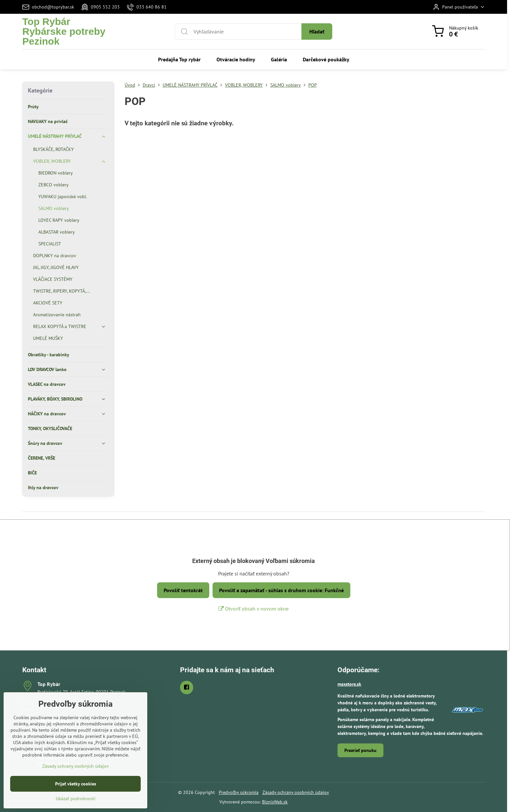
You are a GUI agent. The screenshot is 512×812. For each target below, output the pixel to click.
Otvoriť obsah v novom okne (254, 609)
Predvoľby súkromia (239, 792)
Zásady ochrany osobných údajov (296, 792)
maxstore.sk (349, 684)
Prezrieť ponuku (360, 750)
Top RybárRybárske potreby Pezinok (64, 31)
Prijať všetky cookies (76, 804)
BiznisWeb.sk (275, 802)
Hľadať (317, 31)
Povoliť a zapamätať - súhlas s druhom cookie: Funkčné (281, 590)
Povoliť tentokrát (183, 590)
